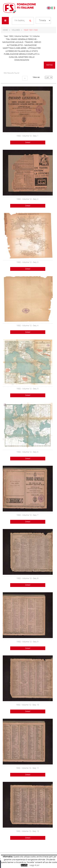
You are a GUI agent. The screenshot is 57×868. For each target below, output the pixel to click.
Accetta (24, 865)
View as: (36, 77)
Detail (28, 142)
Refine (49, 65)
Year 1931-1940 (31, 30)
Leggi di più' (35, 865)
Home (5, 30)
